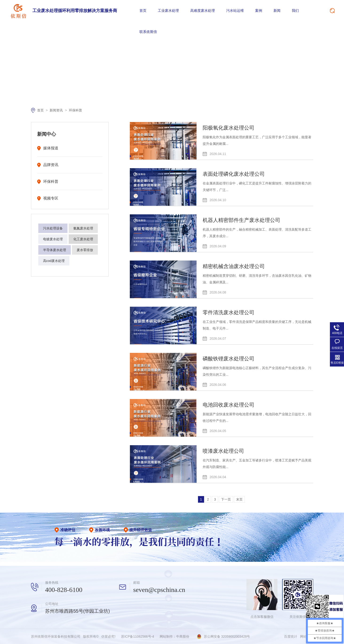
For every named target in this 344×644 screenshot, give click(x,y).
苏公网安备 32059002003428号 (227, 636)
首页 (143, 10)
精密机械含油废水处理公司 (234, 266)
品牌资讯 (51, 165)
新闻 (277, 10)
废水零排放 (85, 250)
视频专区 (51, 198)
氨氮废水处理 (83, 228)
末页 (239, 499)
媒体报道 (51, 148)
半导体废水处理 (55, 250)
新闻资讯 (57, 110)
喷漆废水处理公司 (223, 451)
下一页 (226, 499)
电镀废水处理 (53, 239)
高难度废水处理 (203, 10)
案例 (259, 10)
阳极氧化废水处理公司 (229, 128)
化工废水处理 (83, 239)
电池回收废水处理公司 (229, 405)
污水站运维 (235, 10)
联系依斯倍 (148, 32)
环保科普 (75, 110)
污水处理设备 (53, 228)
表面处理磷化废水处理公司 (234, 174)
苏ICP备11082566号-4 (138, 636)
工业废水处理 (168, 10)
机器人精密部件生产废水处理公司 (241, 220)
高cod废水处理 (54, 261)
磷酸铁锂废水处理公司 (229, 359)
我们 (295, 10)
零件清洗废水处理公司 (229, 312)
